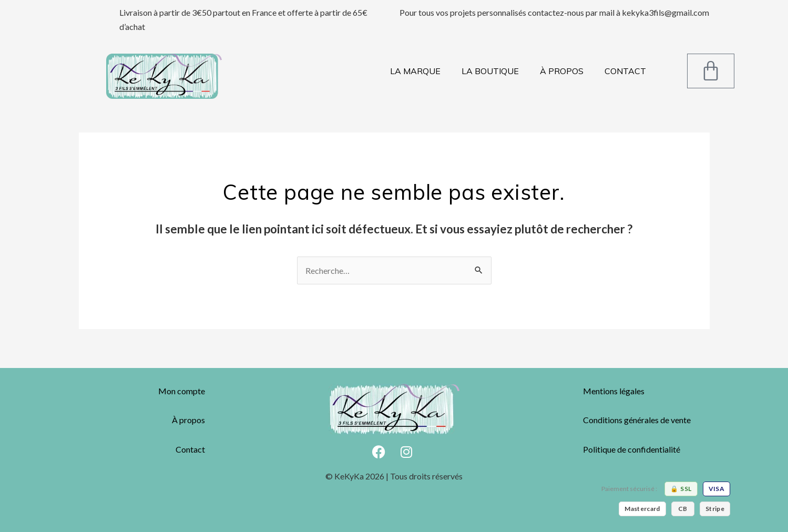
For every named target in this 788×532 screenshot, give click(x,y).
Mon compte (182, 391)
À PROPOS (562, 71)
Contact (190, 449)
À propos (188, 420)
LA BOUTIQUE (490, 71)
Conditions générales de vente (637, 420)
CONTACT (625, 71)
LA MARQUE (415, 71)
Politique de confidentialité (632, 449)
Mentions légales (614, 391)
